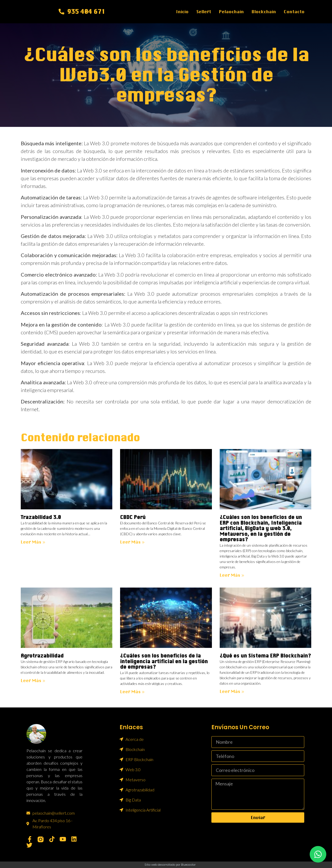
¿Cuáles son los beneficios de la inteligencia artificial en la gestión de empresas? (164, 661)
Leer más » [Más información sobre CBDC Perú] (132, 542)
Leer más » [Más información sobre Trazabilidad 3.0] (33, 542)
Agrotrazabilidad (42, 656)
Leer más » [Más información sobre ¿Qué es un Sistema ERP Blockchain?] (232, 691)
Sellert (204, 12)
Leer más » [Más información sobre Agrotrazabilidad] (33, 681)
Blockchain (264, 12)
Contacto (294, 12)
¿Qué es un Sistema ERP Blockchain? (265, 656)
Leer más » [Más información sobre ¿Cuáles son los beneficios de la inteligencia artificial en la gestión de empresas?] (132, 692)
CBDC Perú (133, 517)
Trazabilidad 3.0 (41, 517)
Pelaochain (231, 12)
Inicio (182, 12)
